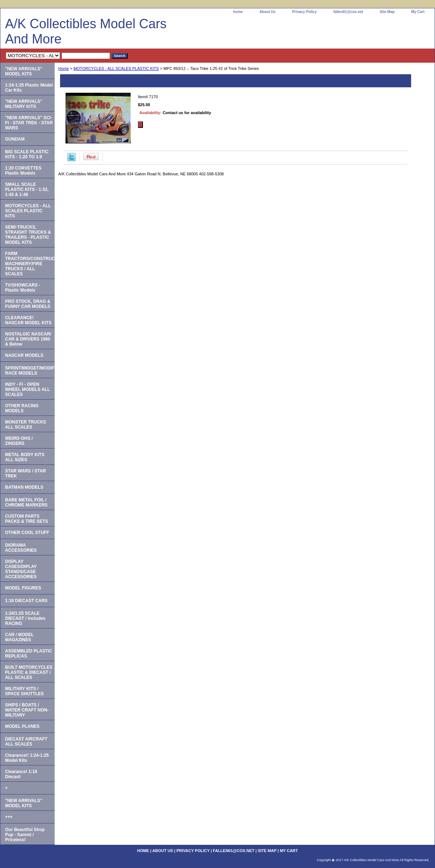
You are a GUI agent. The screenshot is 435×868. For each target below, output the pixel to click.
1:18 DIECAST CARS (26, 601)
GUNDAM (15, 139)
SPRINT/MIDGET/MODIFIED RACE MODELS (30, 371)
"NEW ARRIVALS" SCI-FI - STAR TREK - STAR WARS (29, 123)
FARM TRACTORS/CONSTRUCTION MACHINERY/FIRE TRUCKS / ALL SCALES (30, 264)
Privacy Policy (304, 12)
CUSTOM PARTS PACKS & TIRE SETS (26, 519)
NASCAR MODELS (24, 355)
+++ (9, 817)
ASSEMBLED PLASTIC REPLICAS (29, 654)
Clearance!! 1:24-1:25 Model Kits (27, 758)
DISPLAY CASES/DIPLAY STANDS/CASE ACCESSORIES (21, 569)
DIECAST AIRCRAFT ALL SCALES (26, 742)
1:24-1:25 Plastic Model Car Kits (29, 88)
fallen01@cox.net (348, 12)
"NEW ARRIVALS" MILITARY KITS (24, 104)
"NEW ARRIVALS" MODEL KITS (24, 71)
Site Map (387, 12)
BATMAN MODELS (24, 487)
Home (64, 68)
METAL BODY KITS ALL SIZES (25, 457)
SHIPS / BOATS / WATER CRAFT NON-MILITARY (27, 710)
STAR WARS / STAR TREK (26, 473)
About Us (267, 12)
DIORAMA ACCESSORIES (21, 548)
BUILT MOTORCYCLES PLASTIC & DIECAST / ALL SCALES (29, 672)
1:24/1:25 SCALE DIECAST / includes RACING (25, 618)
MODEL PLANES (22, 726)
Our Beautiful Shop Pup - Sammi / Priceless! (25, 835)
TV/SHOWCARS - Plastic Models (23, 288)
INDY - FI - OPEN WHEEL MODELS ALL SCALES (28, 389)
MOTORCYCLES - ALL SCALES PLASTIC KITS (116, 68)
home (238, 12)
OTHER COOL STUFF (27, 533)
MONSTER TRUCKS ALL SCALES (26, 425)
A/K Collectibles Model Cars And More (86, 31)
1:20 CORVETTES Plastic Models (23, 171)
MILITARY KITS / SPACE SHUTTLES (24, 691)
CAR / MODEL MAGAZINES (19, 637)
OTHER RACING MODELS (22, 408)
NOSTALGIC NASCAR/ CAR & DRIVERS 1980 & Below (28, 339)
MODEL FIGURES (23, 588)
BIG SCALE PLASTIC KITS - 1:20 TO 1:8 (27, 154)
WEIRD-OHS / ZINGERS (19, 441)
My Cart (418, 12)
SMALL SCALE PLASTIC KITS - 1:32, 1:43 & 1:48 (27, 189)
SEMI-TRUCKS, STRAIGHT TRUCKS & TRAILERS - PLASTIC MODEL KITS (28, 235)
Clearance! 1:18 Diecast (21, 774)
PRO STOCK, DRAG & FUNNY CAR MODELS (28, 304)
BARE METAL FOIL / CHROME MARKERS (26, 502)
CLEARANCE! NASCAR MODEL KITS (28, 320)
